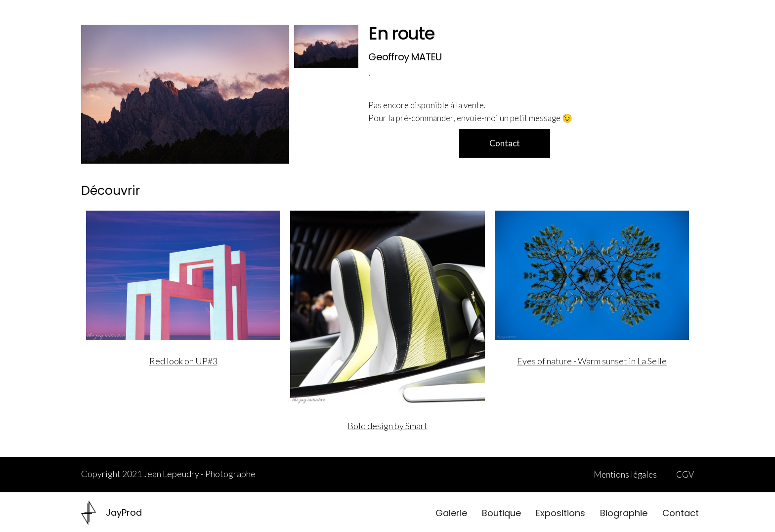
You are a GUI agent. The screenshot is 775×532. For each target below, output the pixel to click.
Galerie (451, 513)
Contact (681, 513)
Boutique (501, 513)
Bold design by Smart (387, 426)
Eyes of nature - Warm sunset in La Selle (592, 361)
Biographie (624, 513)
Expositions (560, 513)
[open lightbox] (185, 94)
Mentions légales (625, 474)
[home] (111, 513)
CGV (685, 474)
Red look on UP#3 (183, 361)
